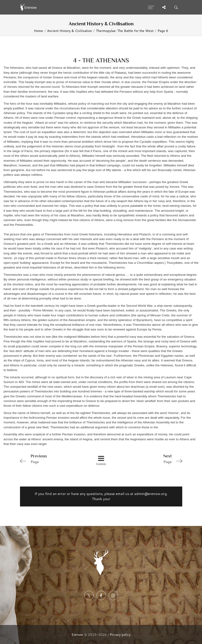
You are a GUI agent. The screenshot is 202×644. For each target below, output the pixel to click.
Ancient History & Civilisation (69, 31)
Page (50, 459)
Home (38, 31)
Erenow (77, 634)
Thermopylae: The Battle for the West (125, 31)
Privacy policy (120, 634)
